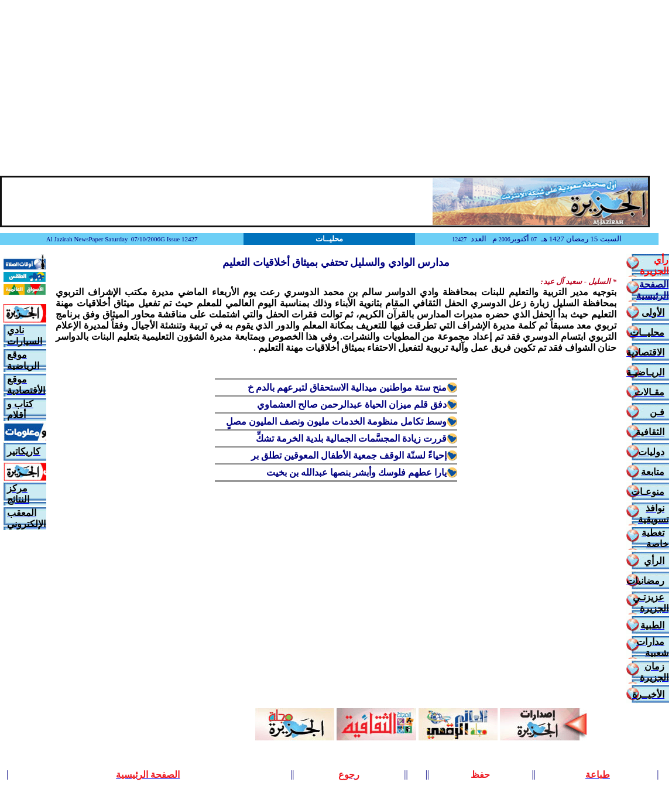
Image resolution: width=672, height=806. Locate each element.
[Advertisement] (336, 88)
